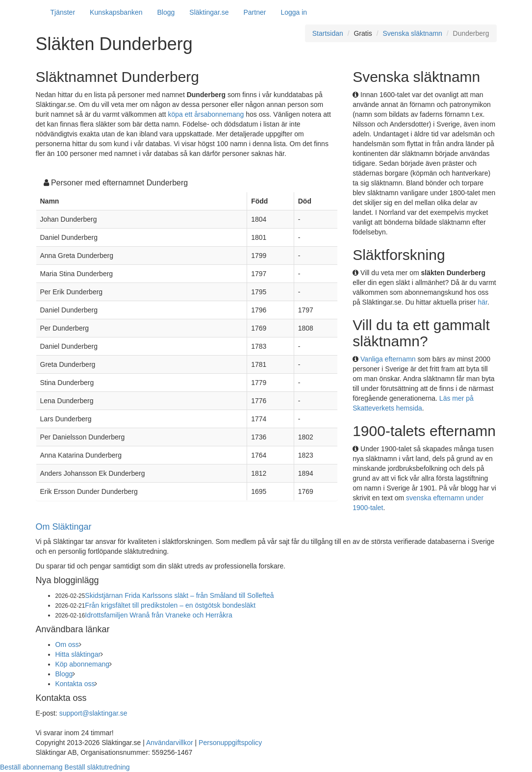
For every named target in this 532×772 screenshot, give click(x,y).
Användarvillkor (170, 743)
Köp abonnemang (83, 664)
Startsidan (328, 33)
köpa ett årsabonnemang (206, 114)
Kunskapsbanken (116, 12)
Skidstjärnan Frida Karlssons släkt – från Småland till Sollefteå (179, 595)
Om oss (67, 644)
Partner (254, 12)
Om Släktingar (64, 527)
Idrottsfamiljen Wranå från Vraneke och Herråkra (158, 615)
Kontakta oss (75, 684)
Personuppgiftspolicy (230, 743)
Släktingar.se (209, 12)
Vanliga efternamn (388, 359)
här (482, 302)
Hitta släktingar (78, 654)
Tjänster (63, 12)
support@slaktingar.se (93, 713)
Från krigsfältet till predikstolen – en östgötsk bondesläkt (170, 605)
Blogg (166, 12)
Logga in (294, 12)
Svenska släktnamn (412, 33)
